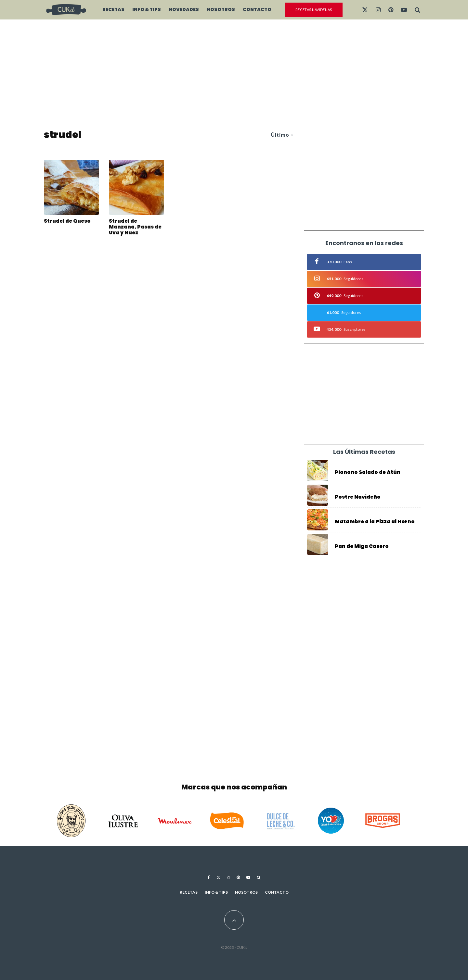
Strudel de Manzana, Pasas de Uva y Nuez (135, 227)
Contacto (257, 9)
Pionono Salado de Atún (368, 472)
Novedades (184, 9)
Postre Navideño (358, 497)
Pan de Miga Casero (362, 546)
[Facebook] (209, 877)
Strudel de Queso (67, 221)
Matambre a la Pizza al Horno (375, 522)
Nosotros (221, 9)
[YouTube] (404, 10)
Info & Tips (147, 9)
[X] (365, 10)
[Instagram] (378, 10)
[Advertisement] (234, 75)
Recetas (113, 9)
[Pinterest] (391, 10)
